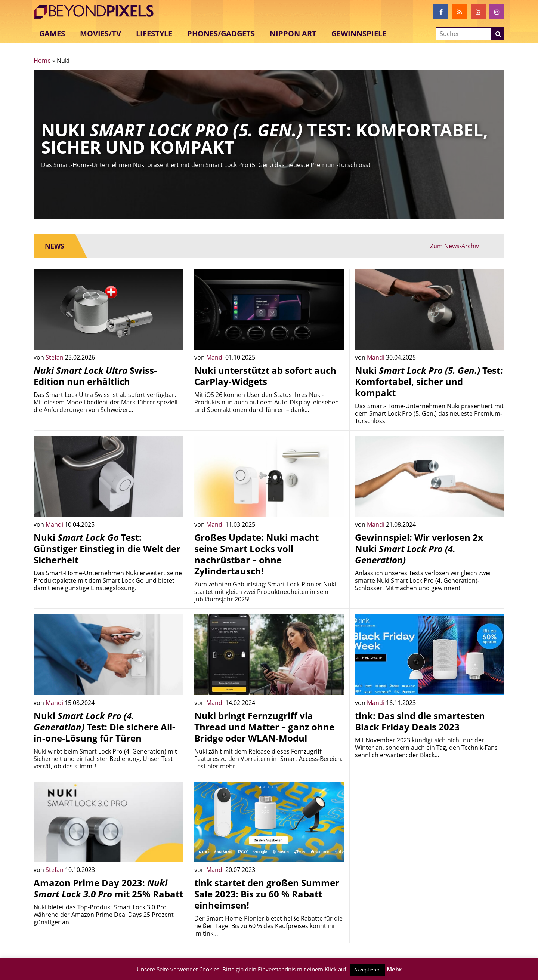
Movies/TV (101, 33)
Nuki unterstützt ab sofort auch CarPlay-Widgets (265, 376)
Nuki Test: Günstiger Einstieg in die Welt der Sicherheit (107, 548)
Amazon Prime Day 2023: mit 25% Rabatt (108, 888)
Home (42, 61)
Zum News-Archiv (469, 246)
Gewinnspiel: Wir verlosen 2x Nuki (419, 548)
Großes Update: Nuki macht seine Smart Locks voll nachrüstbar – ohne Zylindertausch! (256, 554)
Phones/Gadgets (221, 33)
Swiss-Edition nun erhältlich (95, 376)
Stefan (55, 357)
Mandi (216, 357)
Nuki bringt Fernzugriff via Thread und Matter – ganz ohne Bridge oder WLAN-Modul (264, 727)
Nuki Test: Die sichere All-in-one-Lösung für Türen (104, 727)
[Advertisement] (430, 834)
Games (52, 33)
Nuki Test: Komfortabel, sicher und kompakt (429, 381)
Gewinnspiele (359, 33)
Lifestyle (154, 33)
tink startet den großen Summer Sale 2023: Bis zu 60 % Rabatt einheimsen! (267, 894)
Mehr (394, 969)
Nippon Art (293, 33)
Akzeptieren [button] (367, 970)
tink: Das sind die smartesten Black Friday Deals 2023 (420, 721)
